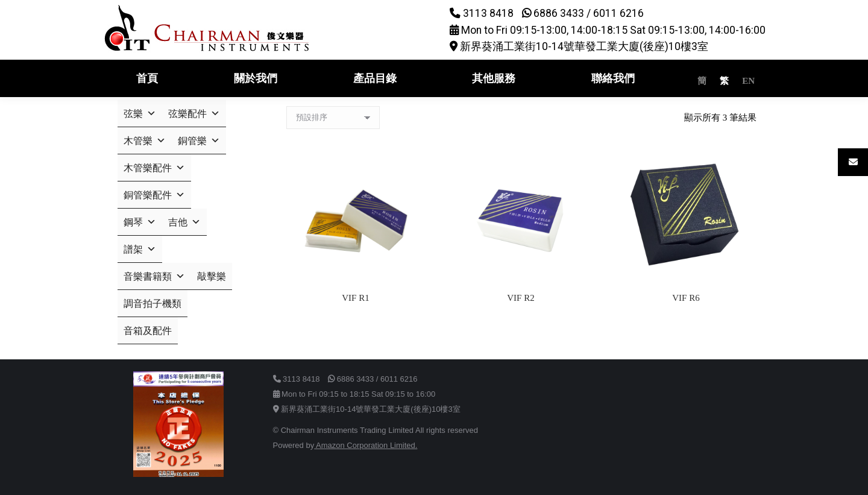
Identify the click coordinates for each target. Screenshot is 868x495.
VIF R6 (686, 298)
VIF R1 (355, 298)
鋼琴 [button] (140, 222)
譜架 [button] (140, 249)
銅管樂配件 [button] (154, 195)
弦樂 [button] (140, 114)
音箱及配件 (148, 331)
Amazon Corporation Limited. (366, 445)
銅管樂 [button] (199, 141)
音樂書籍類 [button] (154, 276)
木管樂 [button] (145, 141)
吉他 (184, 222)
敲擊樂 (212, 276)
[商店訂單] (333, 118)
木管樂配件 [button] (154, 168)
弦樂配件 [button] (194, 114)
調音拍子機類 (153, 304)
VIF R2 (520, 298)
